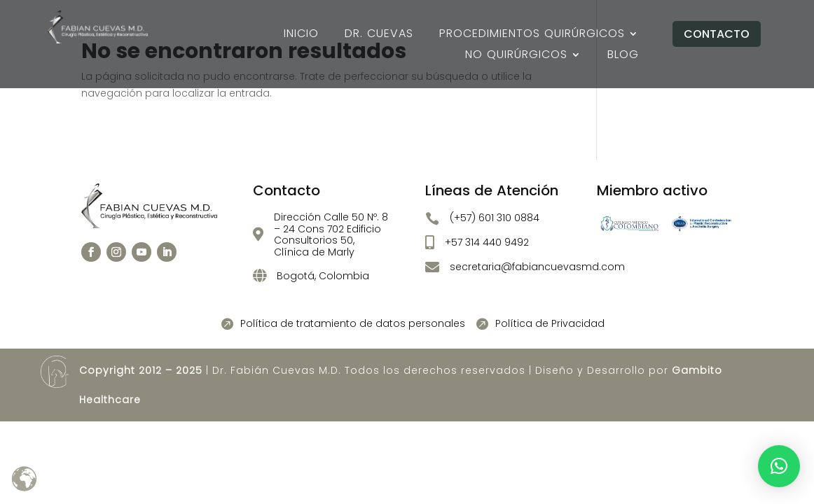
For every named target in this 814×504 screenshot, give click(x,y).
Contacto (717, 34)
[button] (779, 466)
